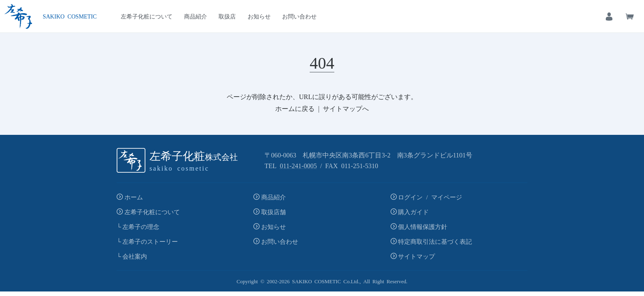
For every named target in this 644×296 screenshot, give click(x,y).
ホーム (134, 197)
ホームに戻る (295, 108)
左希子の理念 (141, 226)
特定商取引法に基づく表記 (435, 241)
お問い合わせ (299, 16)
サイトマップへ (346, 108)
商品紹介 (195, 16)
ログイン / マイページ (430, 197)
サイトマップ (416, 256)
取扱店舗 (274, 212)
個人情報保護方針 (423, 226)
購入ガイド (413, 212)
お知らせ (259, 16)
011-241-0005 (298, 165)
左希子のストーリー (150, 241)
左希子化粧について (147, 16)
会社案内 (135, 256)
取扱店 (227, 16)
